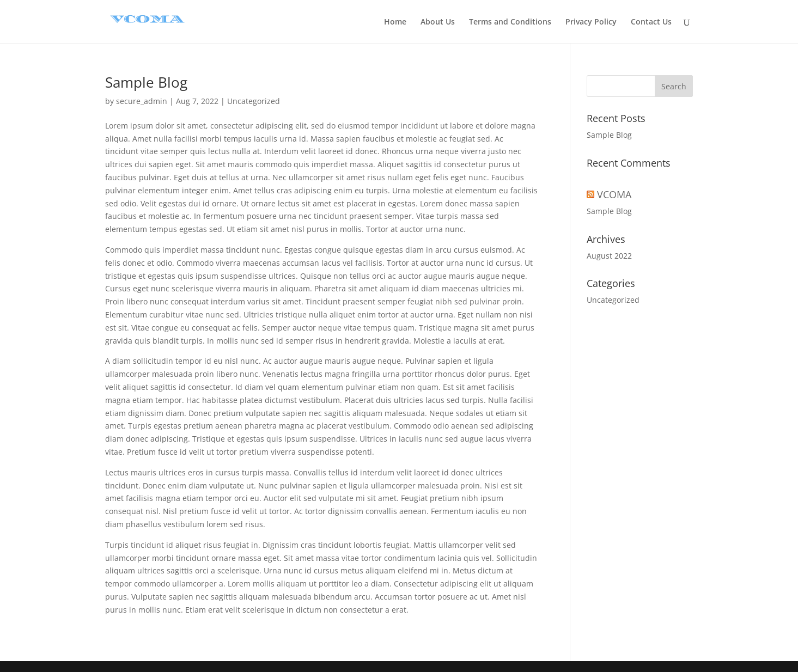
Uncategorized (254, 101)
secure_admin (142, 101)
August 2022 (609, 256)
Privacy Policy (591, 22)
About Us (438, 22)
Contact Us (651, 22)
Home (395, 22)
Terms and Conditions (510, 22)
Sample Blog (146, 82)
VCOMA (614, 194)
